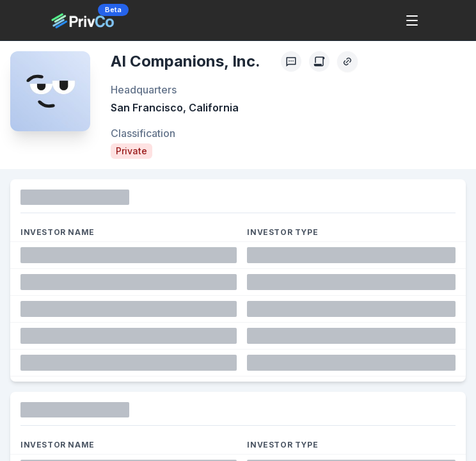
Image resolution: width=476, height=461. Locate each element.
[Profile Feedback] (291, 61)
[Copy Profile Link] (347, 61)
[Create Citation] (319, 61)
